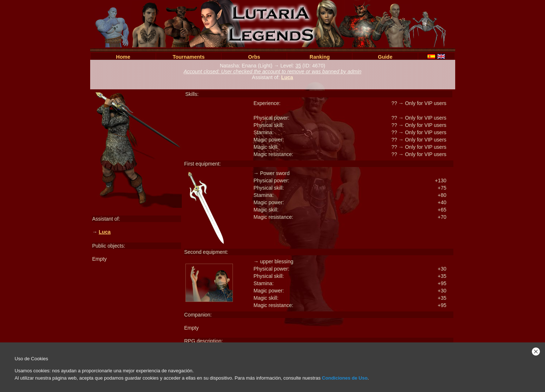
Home (123, 57)
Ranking (320, 57)
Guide (385, 57)
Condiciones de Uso (345, 378)
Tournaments (189, 57)
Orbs (254, 57)
